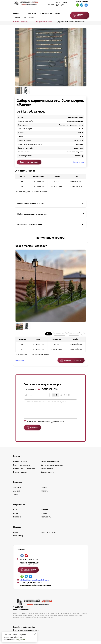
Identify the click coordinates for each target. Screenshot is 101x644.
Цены (48, 334)
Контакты (17, 520)
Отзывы (17, 17)
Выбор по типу (47, 471)
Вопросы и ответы (48, 535)
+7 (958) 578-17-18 (82, 2)
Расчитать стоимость (73, 360)
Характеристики (60, 334)
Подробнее (21, 640)
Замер (16, 497)
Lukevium (32, 630)
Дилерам (17, 494)
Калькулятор (31, 14)
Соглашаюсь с (45, 425)
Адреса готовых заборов (50, 14)
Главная (16, 21)
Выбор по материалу (25, 22)
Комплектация (74, 334)
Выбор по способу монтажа (24, 471)
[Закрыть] (35, 634)
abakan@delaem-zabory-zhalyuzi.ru (35, 583)
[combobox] (55, 395)
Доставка (17, 490)
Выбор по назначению (50, 464)
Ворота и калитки (20, 475)
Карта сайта (46, 520)
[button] (16, 238)
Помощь (17, 530)
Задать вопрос (78, 162)
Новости (44, 513)
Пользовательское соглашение (26, 636)
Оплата (44, 490)
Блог (15, 513)
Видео (16, 516)
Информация (29, 17)
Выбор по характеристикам (52, 468)
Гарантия (45, 494)
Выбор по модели (20, 464)
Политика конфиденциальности (26, 633)
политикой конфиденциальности (51, 425)
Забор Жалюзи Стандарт (31, 246)
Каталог (16, 14)
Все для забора (47, 475)
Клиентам (18, 485)
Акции (16, 535)
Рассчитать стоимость (29, 162)
